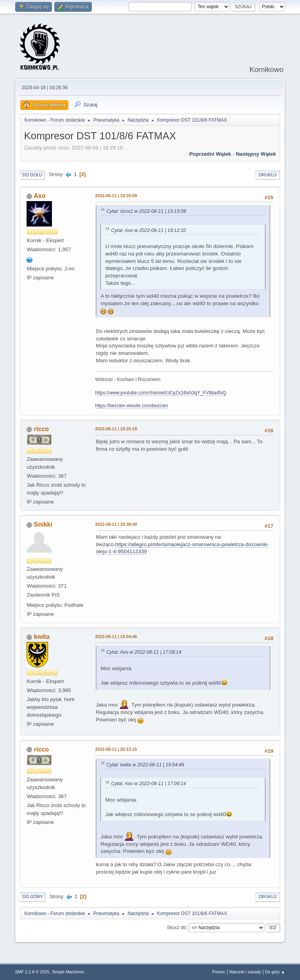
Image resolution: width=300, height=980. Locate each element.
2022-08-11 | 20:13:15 (116, 749)
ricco (41, 429)
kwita (42, 637)
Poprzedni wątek (210, 154)
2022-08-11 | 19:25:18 (116, 429)
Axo (39, 196)
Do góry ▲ (275, 972)
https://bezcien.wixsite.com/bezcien (131, 406)
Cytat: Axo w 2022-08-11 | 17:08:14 (144, 652)
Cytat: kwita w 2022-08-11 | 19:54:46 (145, 765)
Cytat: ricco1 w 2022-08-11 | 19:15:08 (146, 211)
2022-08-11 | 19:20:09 (116, 196)
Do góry (33, 897)
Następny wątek (256, 154)
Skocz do (176, 927)
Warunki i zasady (245, 972)
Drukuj (267, 175)
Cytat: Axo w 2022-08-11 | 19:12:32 (148, 230)
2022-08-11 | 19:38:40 (116, 524)
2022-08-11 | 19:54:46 (116, 637)
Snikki (43, 524)
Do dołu (32, 175)
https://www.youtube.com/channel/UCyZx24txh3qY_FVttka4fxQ (161, 393)
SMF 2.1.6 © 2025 (32, 972)
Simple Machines (68, 972)
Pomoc (219, 972)
